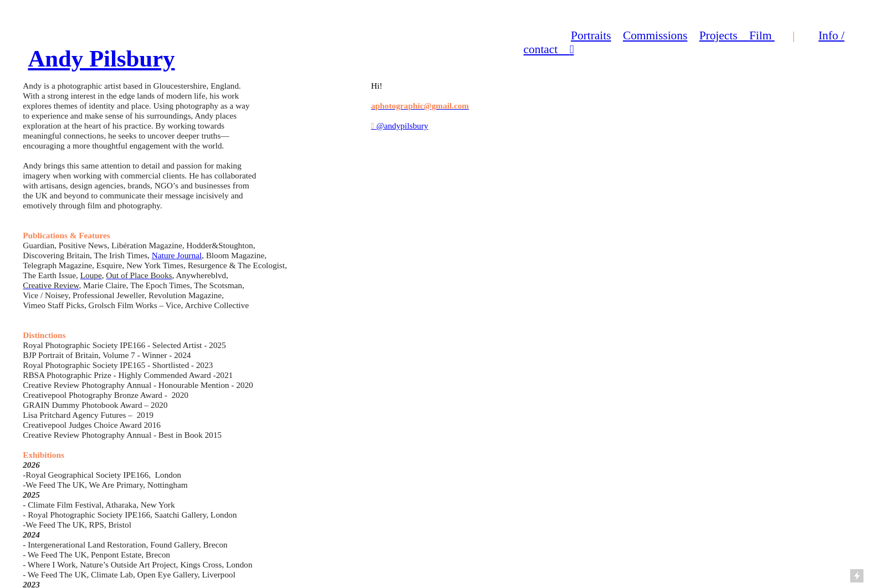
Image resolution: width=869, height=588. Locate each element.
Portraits (591, 35)
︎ (572, 49)
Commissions (655, 35)
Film (762, 35)
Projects (724, 35)
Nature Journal (177, 255)
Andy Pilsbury (101, 58)
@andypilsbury (399, 126)
